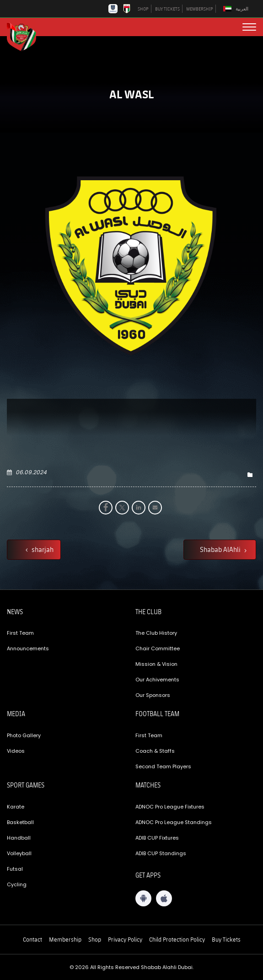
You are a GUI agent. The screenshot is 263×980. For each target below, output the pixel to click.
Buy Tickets (226, 939)
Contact (32, 939)
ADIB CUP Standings (161, 853)
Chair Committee (158, 648)
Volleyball (19, 853)
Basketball (20, 822)
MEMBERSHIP (200, 9)
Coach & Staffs (155, 751)
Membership (65, 939)
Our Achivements (157, 680)
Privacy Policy (125, 939)
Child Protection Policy (177, 939)
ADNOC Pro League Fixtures (170, 807)
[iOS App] (164, 898)
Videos (16, 751)
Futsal (15, 869)
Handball (19, 838)
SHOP (143, 9)
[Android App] (143, 898)
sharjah (42, 549)
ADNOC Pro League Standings (174, 822)
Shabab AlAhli (221, 549)
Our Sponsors (153, 695)
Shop (95, 939)
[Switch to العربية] (237, 9)
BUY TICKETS (167, 9)
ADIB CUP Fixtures (157, 838)
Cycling (17, 884)
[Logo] (25, 36)
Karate (16, 807)
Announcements (28, 648)
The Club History (156, 633)
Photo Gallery (24, 735)
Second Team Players (163, 766)
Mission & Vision (156, 664)
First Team (20, 633)
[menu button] (249, 27)
